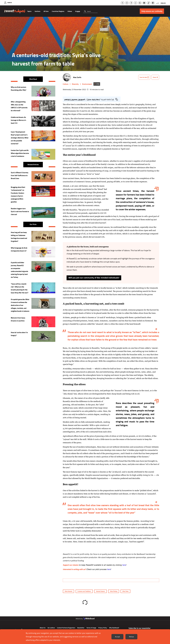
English (163, 3)
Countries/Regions (58, 11)
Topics (29, 11)
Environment (87, 84)
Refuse (131, 637)
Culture (66, 84)
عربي (158, 3)
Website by (85, 622)
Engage (78, 11)
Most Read (33, 79)
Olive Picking (114, 591)
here (124, 565)
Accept (117, 637)
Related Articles (33, 165)
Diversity (75, 84)
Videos (70, 11)
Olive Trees (126, 591)
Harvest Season (100, 591)
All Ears (46, 11)
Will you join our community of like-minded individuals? (94, 278)
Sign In (9, 3)
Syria (98, 84)
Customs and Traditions (84, 591)
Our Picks (33, 224)
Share (155, 77)
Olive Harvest (68, 591)
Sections (38, 11)
